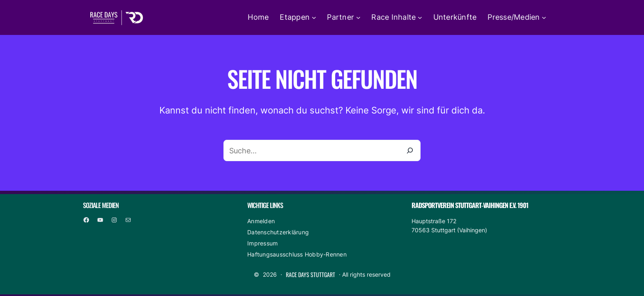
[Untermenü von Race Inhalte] (420, 17)
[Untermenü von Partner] (358, 17)
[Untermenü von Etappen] (314, 17)
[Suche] (410, 150)
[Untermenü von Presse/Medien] (544, 17)
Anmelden (261, 221)
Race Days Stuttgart (310, 274)
